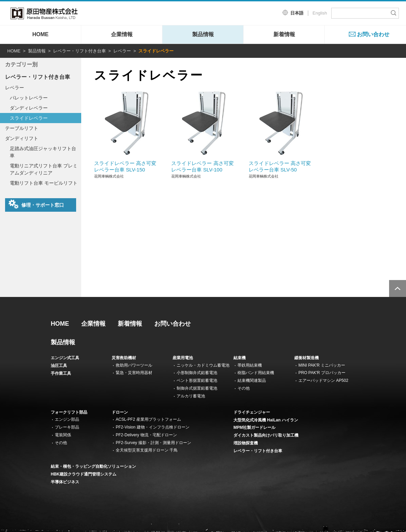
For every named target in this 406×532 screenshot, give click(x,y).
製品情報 (203, 34)
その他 (244, 388)
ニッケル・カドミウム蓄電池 (203, 365)
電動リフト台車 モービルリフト (44, 183)
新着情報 (284, 34)
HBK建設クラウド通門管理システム (84, 474)
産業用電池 (183, 358)
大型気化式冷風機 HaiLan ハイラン (266, 420)
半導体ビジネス (65, 482)
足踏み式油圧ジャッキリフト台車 (43, 152)
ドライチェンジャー (252, 412)
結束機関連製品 (252, 380)
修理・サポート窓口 (36, 204)
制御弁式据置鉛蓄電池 (197, 388)
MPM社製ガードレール (254, 427)
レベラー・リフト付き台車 (80, 51)
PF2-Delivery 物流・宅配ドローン (146, 435)
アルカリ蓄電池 (191, 396)
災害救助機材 (124, 358)
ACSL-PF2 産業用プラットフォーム (148, 419)
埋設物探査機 (246, 443)
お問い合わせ (373, 34)
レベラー (122, 51)
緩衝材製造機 (307, 358)
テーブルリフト (22, 128)
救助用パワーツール (134, 365)
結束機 (240, 358)
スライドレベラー (29, 118)
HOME (41, 34)
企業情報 (122, 34)
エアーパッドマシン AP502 (323, 380)
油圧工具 (59, 366)
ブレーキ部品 (67, 427)
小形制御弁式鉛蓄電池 (197, 373)
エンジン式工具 (65, 358)
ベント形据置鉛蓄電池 (197, 380)
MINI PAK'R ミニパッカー (322, 365)
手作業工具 (61, 373)
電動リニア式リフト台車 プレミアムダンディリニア (44, 169)
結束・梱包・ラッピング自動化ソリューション (93, 466)
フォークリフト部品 (69, 412)
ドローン (120, 412)
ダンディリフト (22, 138)
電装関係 (63, 435)
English (320, 13)
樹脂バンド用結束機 (256, 373)
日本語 (297, 13)
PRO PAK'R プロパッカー (322, 373)
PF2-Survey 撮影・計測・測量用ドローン (153, 443)
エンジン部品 (67, 419)
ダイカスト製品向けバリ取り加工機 (266, 435)
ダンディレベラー (29, 108)
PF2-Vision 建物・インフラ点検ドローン (153, 427)
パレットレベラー (29, 98)
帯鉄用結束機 (250, 365)
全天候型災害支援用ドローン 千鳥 (147, 450)
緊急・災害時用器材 (134, 373)
